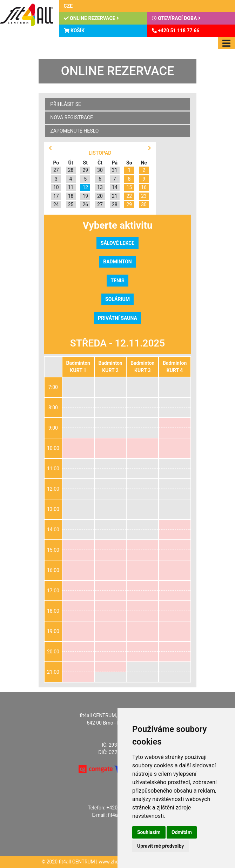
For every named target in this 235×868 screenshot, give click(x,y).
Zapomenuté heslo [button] (74, 131)
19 (85, 196)
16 (144, 187)
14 (115, 187)
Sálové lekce (117, 243)
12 (85, 187)
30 (100, 170)
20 (100, 196)
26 (85, 204)
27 (56, 170)
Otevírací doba (176, 18)
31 (115, 170)
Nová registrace (72, 117)
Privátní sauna (117, 318)
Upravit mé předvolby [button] (160, 846)
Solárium (117, 299)
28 (71, 170)
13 (100, 187)
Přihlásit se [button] (66, 104)
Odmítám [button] (182, 832)
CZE (68, 6)
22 (129, 196)
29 (85, 170)
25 (71, 204)
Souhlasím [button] (149, 832)
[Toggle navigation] (226, 43)
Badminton (117, 262)
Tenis (117, 281)
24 (56, 204)
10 (56, 187)
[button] (50, 148)
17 (56, 196)
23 (144, 196)
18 (71, 196)
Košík (74, 31)
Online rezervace (91, 18)
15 (129, 187)
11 (71, 187)
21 (115, 196)
